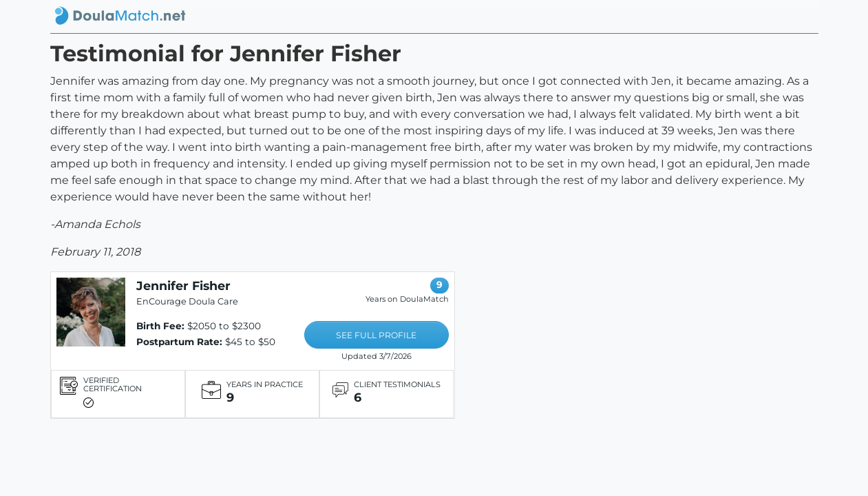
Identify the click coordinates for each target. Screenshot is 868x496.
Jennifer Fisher (183, 286)
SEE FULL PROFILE (376, 335)
